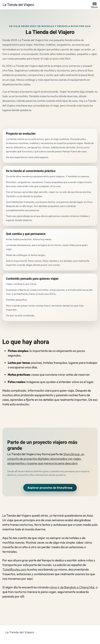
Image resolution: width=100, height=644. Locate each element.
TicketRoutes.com (14, 569)
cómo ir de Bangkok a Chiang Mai (72, 587)
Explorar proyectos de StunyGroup (50, 488)
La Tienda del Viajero (18, 5)
